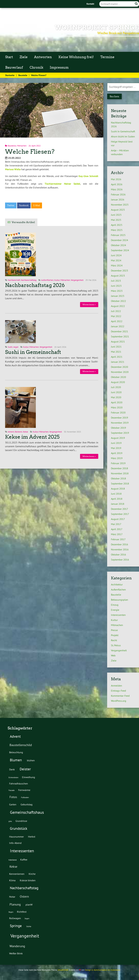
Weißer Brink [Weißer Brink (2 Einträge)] (16, 953)
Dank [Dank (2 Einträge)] (12, 769)
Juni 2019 (116, 443)
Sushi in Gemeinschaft (33, 352)
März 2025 (117, 230)
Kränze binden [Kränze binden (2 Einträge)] (28, 880)
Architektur (117, 584)
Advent (11, 432)
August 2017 (118, 519)
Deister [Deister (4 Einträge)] (25, 769)
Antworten (43, 57)
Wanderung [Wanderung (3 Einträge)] (17, 946)
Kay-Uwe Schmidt (88, 176)
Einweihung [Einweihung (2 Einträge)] (29, 777)
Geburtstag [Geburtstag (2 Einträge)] (27, 804)
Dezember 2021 (120, 331)
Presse (114, 630)
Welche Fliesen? (30, 152)
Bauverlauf (14, 68)
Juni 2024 (116, 255)
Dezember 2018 (120, 468)
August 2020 (118, 382)
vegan (16, 347)
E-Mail (37, 205)
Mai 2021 (116, 352)
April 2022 (117, 321)
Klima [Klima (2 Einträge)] (12, 880)
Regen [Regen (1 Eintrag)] (11, 912)
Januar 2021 (118, 362)
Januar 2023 (118, 296)
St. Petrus (116, 645)
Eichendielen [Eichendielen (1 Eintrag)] (13, 777)
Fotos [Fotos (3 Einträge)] (13, 797)
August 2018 (118, 489)
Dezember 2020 (120, 367)
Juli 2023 (116, 281)
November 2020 (120, 372)
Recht (114, 640)
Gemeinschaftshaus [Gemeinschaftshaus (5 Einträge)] (27, 812)
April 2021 (117, 357)
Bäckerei (18, 432)
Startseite (10, 75)
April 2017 (117, 529)
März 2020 (117, 407)
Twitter (11, 205)
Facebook (24, 205)
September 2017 (120, 514)
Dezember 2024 (120, 240)
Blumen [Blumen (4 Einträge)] (16, 760)
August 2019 (118, 438)
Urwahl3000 (63, 970)
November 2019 (120, 423)
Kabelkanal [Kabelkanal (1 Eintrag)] (13, 860)
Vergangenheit (77, 280)
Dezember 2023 (120, 271)
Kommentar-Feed (120, 696)
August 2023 (118, 276)
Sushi (10, 347)
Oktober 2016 (118, 554)
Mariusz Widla (13, 169)
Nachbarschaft (14, 280)
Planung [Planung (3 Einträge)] (15, 904)
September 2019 (120, 433)
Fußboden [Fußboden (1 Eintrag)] (25, 797)
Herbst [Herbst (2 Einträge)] (32, 837)
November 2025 (120, 205)
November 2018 (120, 473)
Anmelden (116, 686)
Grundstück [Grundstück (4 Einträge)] (19, 828)
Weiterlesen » (89, 305)
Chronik (36, 68)
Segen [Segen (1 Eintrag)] (27, 919)
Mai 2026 (116, 179)
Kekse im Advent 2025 (32, 437)
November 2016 (120, 549)
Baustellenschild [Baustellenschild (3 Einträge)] (21, 745)
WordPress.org (119, 701)
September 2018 (120, 484)
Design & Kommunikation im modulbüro (103, 970)
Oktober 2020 (118, 377)
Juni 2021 (116, 347)
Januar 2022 (118, 326)
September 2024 (120, 250)
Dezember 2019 (120, 418)
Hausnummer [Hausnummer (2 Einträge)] (16, 837)
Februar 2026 (118, 194)
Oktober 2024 (118, 245)
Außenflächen (47, 280)
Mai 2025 (116, 220)
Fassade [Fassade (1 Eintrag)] (12, 790)
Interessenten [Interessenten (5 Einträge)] (22, 851)
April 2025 (117, 225)
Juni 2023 (116, 286)
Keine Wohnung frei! (76, 57)
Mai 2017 (116, 524)
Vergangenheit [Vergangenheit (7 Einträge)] (25, 936)
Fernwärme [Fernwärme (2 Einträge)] (24, 790)
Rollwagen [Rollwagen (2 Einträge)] (15, 918)
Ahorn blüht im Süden (123, 136)
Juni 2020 (116, 392)
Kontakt (90, 4)
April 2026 (117, 184)
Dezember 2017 (120, 509)
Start (9, 57)
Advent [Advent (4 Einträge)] (15, 736)
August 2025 (118, 210)
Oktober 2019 (118, 428)
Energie (115, 610)
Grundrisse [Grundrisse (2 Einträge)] (21, 821)
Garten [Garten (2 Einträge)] (13, 804)
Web (113, 655)
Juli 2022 (116, 311)
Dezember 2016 (120, 544)
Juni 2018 (116, 494)
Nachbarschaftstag (29, 280)
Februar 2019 (118, 463)
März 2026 (117, 189)
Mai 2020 (116, 397)
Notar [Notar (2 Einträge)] (12, 897)
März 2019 (117, 458)
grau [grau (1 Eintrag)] (10, 821)
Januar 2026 (118, 200)
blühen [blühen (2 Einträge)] (31, 760)
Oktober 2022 (118, 301)
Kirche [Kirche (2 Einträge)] (32, 874)
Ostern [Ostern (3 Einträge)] (24, 896)
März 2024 (117, 265)
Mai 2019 (116, 448)
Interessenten (118, 615)
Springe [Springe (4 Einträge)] (16, 926)
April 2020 (117, 402)
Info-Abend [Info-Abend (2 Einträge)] (15, 843)
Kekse (26, 432)
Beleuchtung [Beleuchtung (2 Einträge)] (16, 752)
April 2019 (117, 453)
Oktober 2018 (118, 478)
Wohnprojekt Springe (97, 27)
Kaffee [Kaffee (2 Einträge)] (24, 859)
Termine (107, 57)
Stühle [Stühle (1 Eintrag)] (29, 926)
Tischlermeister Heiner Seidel (62, 184)
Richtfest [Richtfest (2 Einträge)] (22, 912)
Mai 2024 (116, 260)
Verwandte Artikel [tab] (23, 222)
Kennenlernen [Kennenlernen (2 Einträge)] (17, 874)
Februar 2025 (118, 235)
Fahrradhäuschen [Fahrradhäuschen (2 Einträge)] (19, 783)
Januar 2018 (118, 504)
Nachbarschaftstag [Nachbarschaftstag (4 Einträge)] (24, 888)
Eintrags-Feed (118, 691)
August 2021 (118, 342)
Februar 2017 (118, 539)
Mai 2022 (116, 316)
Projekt (115, 635)
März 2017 (117, 534)
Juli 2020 (116, 387)
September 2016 (120, 560)
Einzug (115, 605)
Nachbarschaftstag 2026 (35, 285)
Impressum (59, 68)
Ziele (24, 57)
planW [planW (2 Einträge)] (29, 904)
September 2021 (120, 336)
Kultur (57, 280)
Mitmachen (22, 146)
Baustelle (23, 75)
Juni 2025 (116, 215)
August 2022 (118, 306)
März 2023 (117, 291)
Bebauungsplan (120, 600)
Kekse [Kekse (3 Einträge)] (13, 867)
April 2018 (117, 499)
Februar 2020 (118, 413)
